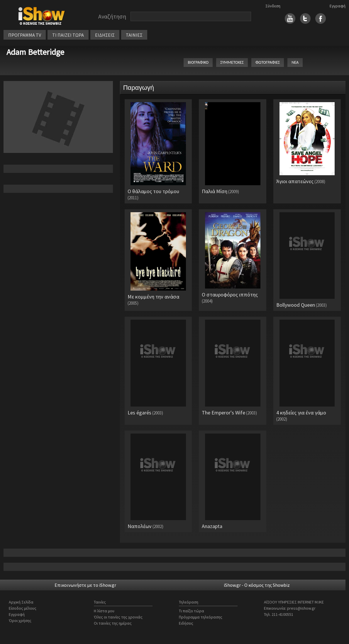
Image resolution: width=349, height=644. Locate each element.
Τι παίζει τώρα (192, 611)
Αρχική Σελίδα (21, 602)
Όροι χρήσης (20, 621)
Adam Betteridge (35, 52)
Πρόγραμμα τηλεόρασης (201, 617)
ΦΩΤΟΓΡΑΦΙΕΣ (268, 62)
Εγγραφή (338, 6)
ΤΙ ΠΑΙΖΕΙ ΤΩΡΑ (68, 35)
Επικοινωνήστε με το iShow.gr (85, 585)
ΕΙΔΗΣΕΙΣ (105, 35)
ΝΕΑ (295, 62)
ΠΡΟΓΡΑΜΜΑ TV (25, 35)
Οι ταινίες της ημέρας (113, 623)
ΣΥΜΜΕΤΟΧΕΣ (232, 62)
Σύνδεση (273, 6)
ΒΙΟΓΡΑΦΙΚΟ (198, 62)
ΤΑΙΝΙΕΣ (134, 35)
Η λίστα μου (104, 611)
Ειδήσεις (186, 623)
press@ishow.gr (301, 608)
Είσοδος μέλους (23, 608)
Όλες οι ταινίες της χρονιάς (118, 617)
